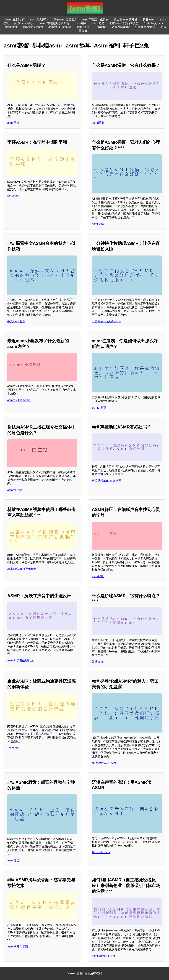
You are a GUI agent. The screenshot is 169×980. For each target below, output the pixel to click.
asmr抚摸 (98, 224)
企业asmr (13, 748)
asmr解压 (98, 576)
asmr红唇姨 (99, 408)
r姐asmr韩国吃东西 (104, 763)
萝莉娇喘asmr (121, 27)
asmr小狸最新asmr (19, 400)
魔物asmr (11, 27)
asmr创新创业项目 (104, 956)
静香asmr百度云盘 (65, 19)
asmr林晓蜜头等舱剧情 (55, 23)
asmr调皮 (98, 23)
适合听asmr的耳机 (126, 19)
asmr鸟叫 (83, 27)
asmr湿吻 (98, 123)
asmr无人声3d (39, 19)
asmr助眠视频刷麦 (60, 27)
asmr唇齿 (13, 860)
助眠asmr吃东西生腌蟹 (124, 23)
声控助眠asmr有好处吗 (106, 481)
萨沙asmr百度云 (25, 23)
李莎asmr (13, 196)
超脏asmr (149, 19)
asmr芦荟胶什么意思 (95, 19)
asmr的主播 (15, 490)
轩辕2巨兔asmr (154, 23)
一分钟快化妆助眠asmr (106, 321)
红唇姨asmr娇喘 (145, 27)
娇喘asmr (98, 662)
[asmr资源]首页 (15, 19)
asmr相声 (81, 23)
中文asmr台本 (16, 321)
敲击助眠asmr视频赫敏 (22, 569)
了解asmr (101, 27)
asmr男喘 (13, 123)
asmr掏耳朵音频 (18, 946)
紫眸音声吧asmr (33, 27)
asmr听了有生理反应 (20, 660)
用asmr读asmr (101, 852)
